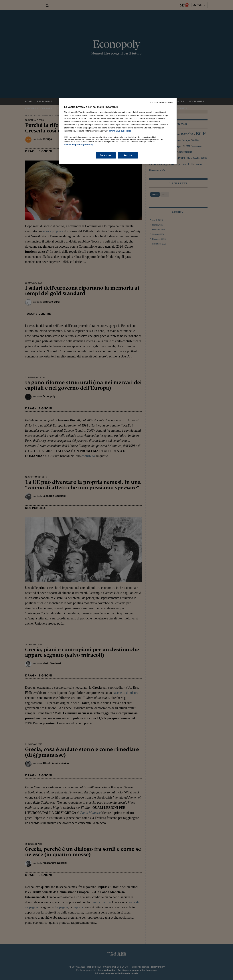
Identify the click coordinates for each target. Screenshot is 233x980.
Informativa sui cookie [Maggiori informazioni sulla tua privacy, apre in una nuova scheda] (120, 131)
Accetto (128, 155)
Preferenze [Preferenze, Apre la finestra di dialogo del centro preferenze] (106, 155)
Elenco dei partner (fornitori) (78, 145)
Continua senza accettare (161, 102)
